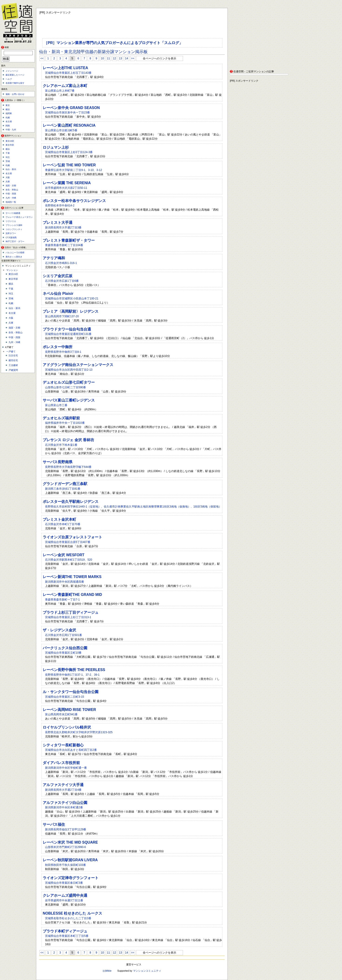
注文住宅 (13, 355)
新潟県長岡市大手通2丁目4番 (63, 790)
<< (42, 58)
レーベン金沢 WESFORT (64, 555)
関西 (8, 126)
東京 (8, 105)
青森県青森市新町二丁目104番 (64, 245)
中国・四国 (11, 194)
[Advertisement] (259, 37)
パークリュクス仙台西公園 (65, 648)
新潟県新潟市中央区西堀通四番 (65, 582)
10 (102, 58)
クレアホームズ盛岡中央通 (65, 895)
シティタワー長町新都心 (63, 745)
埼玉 (8, 157)
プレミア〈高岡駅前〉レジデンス (71, 311)
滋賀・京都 (11, 186)
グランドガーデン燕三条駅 (65, 484)
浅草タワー (11, 233)
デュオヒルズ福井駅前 (61, 418)
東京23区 (10, 141)
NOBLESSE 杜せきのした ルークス (72, 913)
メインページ (12, 71)
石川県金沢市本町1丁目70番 (63, 524)
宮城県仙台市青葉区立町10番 (63, 653)
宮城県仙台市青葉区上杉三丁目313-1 (68, 617)
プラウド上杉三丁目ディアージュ (71, 612)
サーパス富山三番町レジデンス (69, 400)
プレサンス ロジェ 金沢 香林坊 (68, 440)
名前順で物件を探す (15, 83)
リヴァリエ (11, 221)
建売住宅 (13, 360)
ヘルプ (9, 79)
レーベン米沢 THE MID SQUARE (70, 842)
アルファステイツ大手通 (63, 785)
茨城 (8, 161)
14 (126, 58)
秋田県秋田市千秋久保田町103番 (65, 865)
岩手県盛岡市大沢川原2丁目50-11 (66, 188)
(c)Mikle (107, 971)
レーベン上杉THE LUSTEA (65, 68)
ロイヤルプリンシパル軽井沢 (67, 727)
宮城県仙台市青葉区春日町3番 (64, 883)
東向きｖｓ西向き (14, 257)
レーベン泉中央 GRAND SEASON (71, 108)
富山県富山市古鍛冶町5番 (61, 130)
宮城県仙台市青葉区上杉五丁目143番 (68, 73)
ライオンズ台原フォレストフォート (72, 537)
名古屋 (9, 122)
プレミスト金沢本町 (59, 519)
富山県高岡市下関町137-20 (62, 316)
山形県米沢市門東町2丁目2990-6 (65, 847)
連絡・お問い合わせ (15, 94)
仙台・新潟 (11, 169)
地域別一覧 (11, 202)
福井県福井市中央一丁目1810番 (65, 423)
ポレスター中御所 (58, 347)
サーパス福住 (54, 824)
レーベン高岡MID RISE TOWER (69, 710)
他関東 (9, 113)
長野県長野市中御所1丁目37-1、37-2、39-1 (72, 675)
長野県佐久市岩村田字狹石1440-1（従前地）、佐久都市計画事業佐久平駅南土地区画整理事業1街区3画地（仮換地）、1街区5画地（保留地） (133, 507)
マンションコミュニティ (147, 971)
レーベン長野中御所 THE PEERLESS (74, 670)
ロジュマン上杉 (56, 147)
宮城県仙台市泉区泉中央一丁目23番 (67, 112)
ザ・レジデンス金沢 (59, 630)
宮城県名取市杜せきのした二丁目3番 (68, 918)
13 (120, 58)
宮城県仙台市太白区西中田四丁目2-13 (69, 370)
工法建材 (13, 365)
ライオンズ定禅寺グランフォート (71, 878)
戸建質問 (13, 370)
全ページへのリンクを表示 (160, 58)
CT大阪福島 (11, 238)
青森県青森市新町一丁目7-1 (62, 600)
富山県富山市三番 (56, 405)
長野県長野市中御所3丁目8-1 (63, 352)
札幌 (8, 118)
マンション (12, 270)
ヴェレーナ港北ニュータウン (19, 217)
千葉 (8, 153)
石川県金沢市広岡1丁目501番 (64, 635)
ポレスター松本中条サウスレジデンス (74, 201)
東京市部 (10, 145)
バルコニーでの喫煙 (15, 253)
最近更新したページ (15, 75)
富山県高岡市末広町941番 (61, 714)
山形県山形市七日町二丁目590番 (65, 387)
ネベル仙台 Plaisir (58, 294)
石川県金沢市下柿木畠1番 (61, 445)
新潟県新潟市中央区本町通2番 (64, 807)
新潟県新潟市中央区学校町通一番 (66, 768)
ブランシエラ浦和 (14, 225)
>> (133, 58)
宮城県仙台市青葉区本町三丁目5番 (67, 936)
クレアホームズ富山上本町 (65, 86)
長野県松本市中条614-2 (60, 206)
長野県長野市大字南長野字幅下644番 (68, 467)
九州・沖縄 (11, 198)
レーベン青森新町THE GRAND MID (72, 595)
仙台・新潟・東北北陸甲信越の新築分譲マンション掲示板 (93, 52)
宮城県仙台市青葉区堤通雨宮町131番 (68, 334)
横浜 (8, 109)
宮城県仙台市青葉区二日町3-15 (65, 697)
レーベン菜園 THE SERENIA (67, 183)
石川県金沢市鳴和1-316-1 (61, 263)
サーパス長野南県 (58, 462)
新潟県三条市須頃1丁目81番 (63, 489)
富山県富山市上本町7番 (60, 91)
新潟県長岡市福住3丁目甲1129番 (66, 829)
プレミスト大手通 (58, 223)
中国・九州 (11, 130)
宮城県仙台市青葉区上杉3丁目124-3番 (69, 152)
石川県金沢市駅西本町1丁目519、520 (69, 560)
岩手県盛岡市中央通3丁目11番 (64, 900)
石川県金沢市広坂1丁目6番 (62, 281)
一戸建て (11, 352)
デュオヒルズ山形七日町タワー (69, 382)
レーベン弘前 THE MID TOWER (69, 165)
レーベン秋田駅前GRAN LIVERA (70, 860)
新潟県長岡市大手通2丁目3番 (63, 228)
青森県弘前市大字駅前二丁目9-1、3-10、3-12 (73, 170)
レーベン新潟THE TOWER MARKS (72, 577)
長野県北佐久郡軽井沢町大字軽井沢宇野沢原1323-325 (79, 732)
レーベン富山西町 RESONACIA (69, 125)
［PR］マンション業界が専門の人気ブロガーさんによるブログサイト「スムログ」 (113, 43)
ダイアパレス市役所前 (61, 763)
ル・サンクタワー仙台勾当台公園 (71, 692)
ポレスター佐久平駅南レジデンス (71, 502)
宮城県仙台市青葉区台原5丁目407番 (68, 542)
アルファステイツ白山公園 (65, 803)
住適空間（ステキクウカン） (19, 22)
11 (108, 58)
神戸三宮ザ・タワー (15, 241)
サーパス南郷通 (13, 213)
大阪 (8, 177)
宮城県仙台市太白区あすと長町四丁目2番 (71, 750)
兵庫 (8, 182)
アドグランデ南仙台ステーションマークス (78, 365)
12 (114, 58)
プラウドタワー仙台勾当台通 (67, 329)
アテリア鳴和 (54, 258)
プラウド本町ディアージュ (65, 931)
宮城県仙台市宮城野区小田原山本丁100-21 (72, 299)
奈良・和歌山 (12, 190)
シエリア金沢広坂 (58, 276)
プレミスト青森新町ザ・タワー (69, 240)
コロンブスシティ (14, 229)
